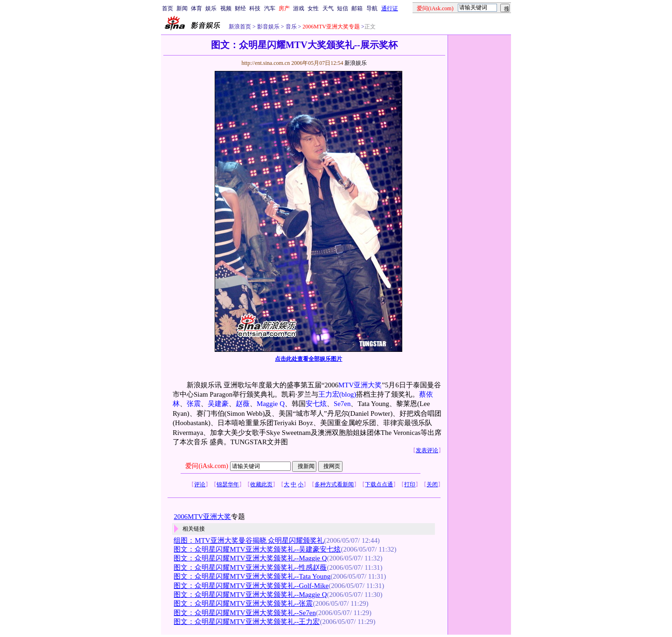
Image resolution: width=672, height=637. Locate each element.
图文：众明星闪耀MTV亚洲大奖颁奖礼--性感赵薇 (250, 567)
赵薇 (243, 404)
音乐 (290, 27)
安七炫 (316, 404)
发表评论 (427, 450)
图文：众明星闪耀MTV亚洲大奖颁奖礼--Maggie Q (250, 558)
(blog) (348, 394)
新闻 (182, 8)
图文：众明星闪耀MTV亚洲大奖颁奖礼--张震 (243, 603)
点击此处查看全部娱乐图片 (308, 359)
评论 (200, 484)
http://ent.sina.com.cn (266, 63)
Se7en (342, 404)
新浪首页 (240, 27)
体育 (196, 8)
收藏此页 (261, 484)
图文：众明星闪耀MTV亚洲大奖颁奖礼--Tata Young (252, 576)
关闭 (432, 484)
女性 (313, 8)
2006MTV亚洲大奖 (202, 517)
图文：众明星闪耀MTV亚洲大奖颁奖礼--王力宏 (247, 622)
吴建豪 (218, 404)
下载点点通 (379, 484)
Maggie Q (271, 404)
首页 (168, 8)
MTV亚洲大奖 (360, 385)
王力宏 (329, 394)
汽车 (270, 8)
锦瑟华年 (228, 484)
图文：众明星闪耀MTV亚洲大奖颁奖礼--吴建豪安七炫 (257, 549)
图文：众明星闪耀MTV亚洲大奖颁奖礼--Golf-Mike (251, 586)
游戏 (299, 8)
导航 (372, 8)
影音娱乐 (268, 27)
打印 (410, 484)
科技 (255, 8)
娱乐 (211, 8)
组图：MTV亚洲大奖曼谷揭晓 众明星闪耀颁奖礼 (249, 540)
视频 (226, 8)
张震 (194, 404)
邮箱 (357, 8)
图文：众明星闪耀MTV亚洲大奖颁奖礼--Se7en (245, 613)
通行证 (390, 8)
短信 (343, 8)
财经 (240, 8)
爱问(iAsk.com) (206, 466)
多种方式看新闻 (334, 484)
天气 (328, 8)
